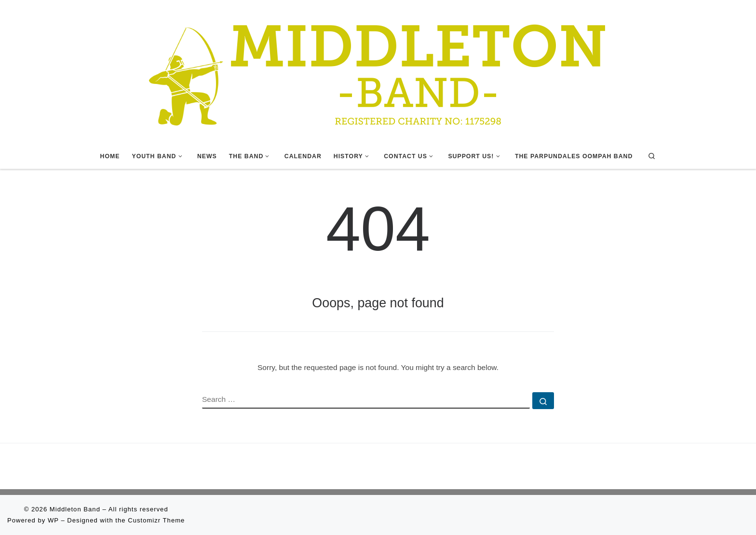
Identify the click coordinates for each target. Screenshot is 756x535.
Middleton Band (75, 509)
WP (53, 520)
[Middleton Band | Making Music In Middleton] (378, 71)
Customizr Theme (156, 520)
